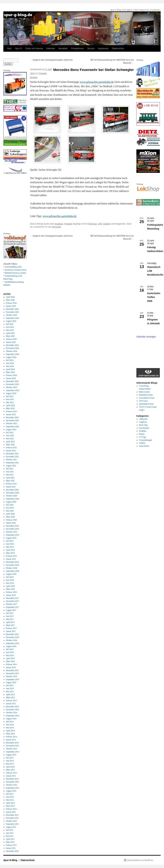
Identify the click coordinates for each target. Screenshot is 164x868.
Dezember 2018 (12, 562)
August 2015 (11, 682)
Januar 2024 (11, 378)
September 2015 (13, 679)
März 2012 (10, 806)
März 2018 (10, 589)
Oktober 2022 (12, 423)
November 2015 (13, 673)
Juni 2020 (10, 508)
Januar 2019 (11, 559)
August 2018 (11, 574)
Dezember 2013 (12, 743)
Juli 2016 (10, 649)
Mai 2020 (10, 511)
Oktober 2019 (12, 532)
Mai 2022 (10, 439)
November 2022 (13, 420)
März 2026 (10, 300)
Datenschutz (118, 48)
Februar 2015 (11, 701)
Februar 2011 (11, 845)
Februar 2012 (11, 809)
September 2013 (13, 752)
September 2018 (13, 571)
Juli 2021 (10, 469)
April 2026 (10, 297)
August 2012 (11, 791)
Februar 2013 (11, 773)
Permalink (56, 227)
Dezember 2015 (12, 670)
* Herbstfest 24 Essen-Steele (15, 270)
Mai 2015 (10, 691)
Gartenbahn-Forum (147, 398)
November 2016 (13, 637)
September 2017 (13, 607)
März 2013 (10, 770)
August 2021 (11, 466)
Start (9, 48)
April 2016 (10, 658)
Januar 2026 (11, 306)
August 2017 (11, 610)
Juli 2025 (10, 324)
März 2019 (10, 553)
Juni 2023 (10, 399)
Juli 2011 (10, 830)
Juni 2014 (10, 725)
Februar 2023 (11, 411)
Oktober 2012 (12, 785)
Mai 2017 (10, 619)
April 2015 (10, 695)
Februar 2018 (11, 592)
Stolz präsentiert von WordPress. (140, 860)
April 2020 (10, 514)
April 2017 (10, 622)
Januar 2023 (11, 414)
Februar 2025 (11, 339)
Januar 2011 (11, 848)
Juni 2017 (10, 616)
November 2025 (13, 312)
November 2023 (13, 384)
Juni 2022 (10, 436)
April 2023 (10, 405)
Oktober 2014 (12, 713)
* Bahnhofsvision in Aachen (15, 273)
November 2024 (13, 348)
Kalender (51, 48)
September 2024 (13, 354)
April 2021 (10, 478)
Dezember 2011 (12, 815)
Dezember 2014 (12, 707)
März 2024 (10, 372)
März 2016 (10, 661)
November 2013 (13, 746)
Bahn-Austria (145, 392)
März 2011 (10, 842)
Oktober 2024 (12, 351)
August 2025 (11, 321)
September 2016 (13, 643)
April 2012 (10, 803)
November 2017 (13, 601)
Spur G (18, 48)
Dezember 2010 (12, 851)
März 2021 (10, 481)
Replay (142, 434)
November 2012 (13, 782)
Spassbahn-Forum (146, 404)
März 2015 (10, 698)
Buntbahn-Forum (146, 395)
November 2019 (13, 529)
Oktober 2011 (12, 821)
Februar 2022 (11, 448)
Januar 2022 (11, 451)
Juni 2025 (10, 327)
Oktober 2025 (12, 315)
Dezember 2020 (12, 490)
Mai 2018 (10, 583)
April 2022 (10, 442)
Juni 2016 (10, 652)
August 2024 (11, 357)
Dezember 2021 (12, 454)
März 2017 (10, 625)
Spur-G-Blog (11, 860)
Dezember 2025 (12, 309)
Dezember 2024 (12, 345)
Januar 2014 (11, 740)
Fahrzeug (92, 224)
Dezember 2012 (12, 779)
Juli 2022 (10, 432)
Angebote (59, 224)
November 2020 (13, 493)
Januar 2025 (11, 342)
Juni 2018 (10, 580)
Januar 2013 (11, 776)
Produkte (68, 224)
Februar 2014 (11, 737)
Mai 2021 (10, 475)
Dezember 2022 (12, 417)
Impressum (103, 48)
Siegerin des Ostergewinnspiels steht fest (51, 60)
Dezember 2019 (12, 526)
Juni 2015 (10, 688)
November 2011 (12, 818)
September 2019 (13, 535)
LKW (100, 224)
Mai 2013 (10, 764)
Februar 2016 (11, 664)
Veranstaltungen (146, 440)
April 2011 (10, 839)
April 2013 (10, 767)
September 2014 (13, 716)
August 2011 (11, 827)
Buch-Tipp (143, 425)
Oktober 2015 (12, 676)
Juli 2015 (10, 685)
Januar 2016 (11, 667)
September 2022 (13, 426)
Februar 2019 (11, 556)
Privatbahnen (78, 48)
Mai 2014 (10, 728)
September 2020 (13, 499)
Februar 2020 (11, 520)
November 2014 (13, 710)
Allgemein (143, 419)
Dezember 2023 (12, 381)
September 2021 (13, 463)
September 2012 (13, 788)
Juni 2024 (10, 363)
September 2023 (13, 390)
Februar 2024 (11, 375)
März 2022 (10, 445)
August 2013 (11, 755)
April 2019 (10, 550)
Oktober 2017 (12, 604)
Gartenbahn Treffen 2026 (154, 297)
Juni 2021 (10, 472)
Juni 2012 (10, 797)
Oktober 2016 (12, 640)
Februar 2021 (11, 484)
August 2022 (11, 429)
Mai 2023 (10, 402)
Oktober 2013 (12, 749)
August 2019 (11, 538)
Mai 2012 (10, 800)
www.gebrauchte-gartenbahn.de (97, 82)
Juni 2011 (10, 833)
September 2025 (13, 318)
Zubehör (107, 224)
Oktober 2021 (12, 460)
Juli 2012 (10, 794)
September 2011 (13, 824)
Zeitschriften (144, 446)
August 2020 (11, 502)
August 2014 (11, 719)
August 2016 (11, 646)
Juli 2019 (10, 541)
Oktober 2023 (12, 387)
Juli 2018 (10, 577)
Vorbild (142, 443)
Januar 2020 (11, 523)
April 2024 (10, 369)
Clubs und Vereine (34, 48)
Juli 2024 (10, 360)
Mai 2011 (10, 836)
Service (91, 48)
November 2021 (13, 457)
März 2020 (10, 517)
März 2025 (10, 336)
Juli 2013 (10, 758)
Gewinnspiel (144, 428)
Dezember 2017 (12, 598)
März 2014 (10, 734)
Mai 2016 (10, 655)
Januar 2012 (11, 812)
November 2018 (13, 565)
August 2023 (11, 393)
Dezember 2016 (12, 634)
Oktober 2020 (12, 496)
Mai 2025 (10, 330)
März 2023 (10, 408)
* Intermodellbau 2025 (12, 267)
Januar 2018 (11, 595)
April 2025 (10, 333)
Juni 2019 (10, 544)
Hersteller (63, 48)
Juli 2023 (10, 396)
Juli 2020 (10, 505)
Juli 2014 (10, 722)
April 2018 (10, 586)
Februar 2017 (11, 628)
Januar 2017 (11, 631)
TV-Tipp (142, 437)
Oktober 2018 (12, 568)
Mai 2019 (10, 547)
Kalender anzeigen (146, 337)
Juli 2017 (10, 613)
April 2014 (10, 731)
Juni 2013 (10, 761)
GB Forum (143, 401)
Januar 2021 (11, 487)
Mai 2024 (10, 366)
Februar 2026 (11, 303)
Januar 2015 (11, 704)
